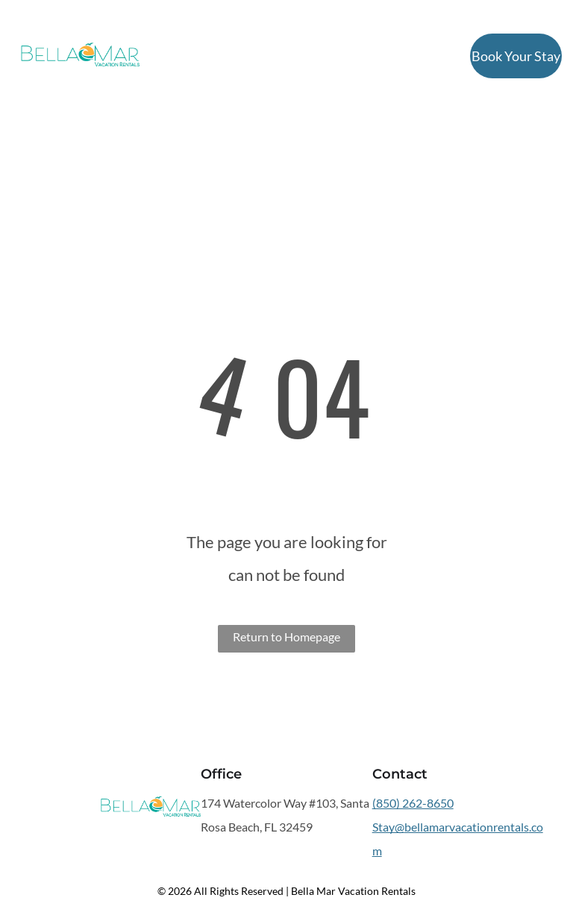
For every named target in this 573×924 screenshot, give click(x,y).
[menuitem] (186, 57)
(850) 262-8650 (413, 803)
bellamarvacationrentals (467, 827)
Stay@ (388, 827)
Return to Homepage (286, 637)
